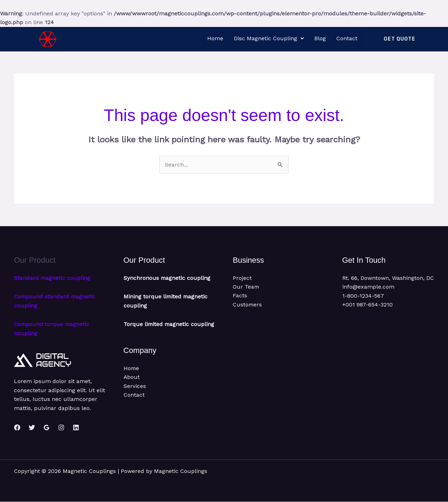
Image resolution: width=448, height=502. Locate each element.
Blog (320, 38)
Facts (240, 296)
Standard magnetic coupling (52, 278)
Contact (347, 38)
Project (242, 278)
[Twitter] (32, 427)
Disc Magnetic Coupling (269, 38)
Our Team (246, 287)
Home (215, 38)
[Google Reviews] (47, 427)
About (132, 386)
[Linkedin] (76, 427)
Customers (248, 305)
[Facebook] (17, 427)
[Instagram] (61, 427)
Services (135, 395)
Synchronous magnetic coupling (167, 278)
